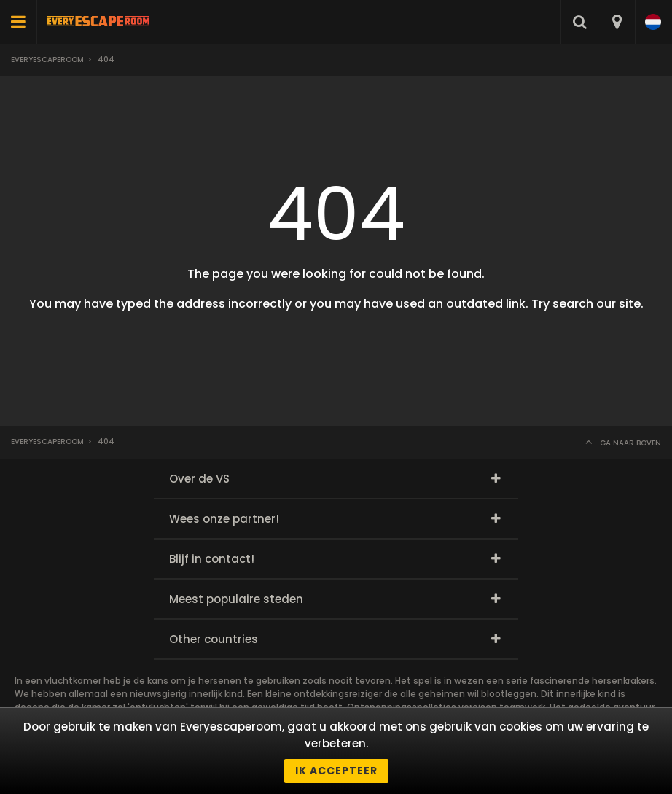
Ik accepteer (336, 771)
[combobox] (616, 22)
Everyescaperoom (47, 59)
